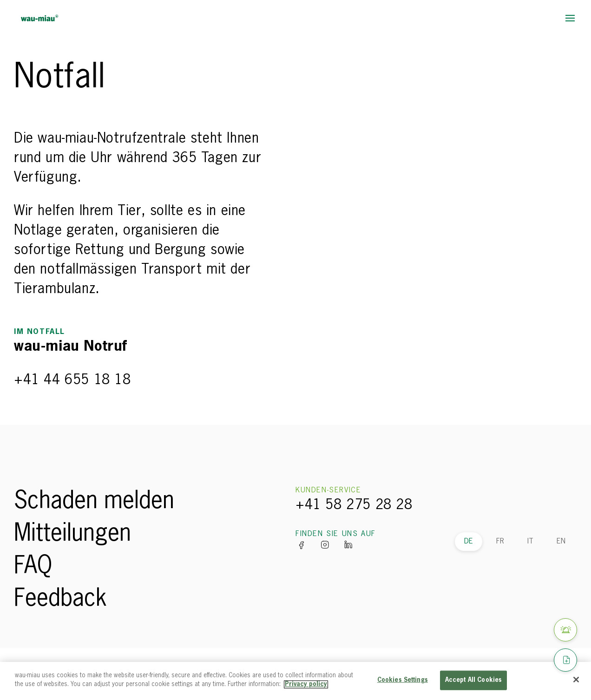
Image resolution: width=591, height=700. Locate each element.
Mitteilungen (72, 534)
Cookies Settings (403, 680)
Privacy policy (306, 684)
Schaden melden (94, 502)
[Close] (576, 680)
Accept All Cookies (473, 680)
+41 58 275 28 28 (354, 505)
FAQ (33, 567)
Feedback (60, 599)
